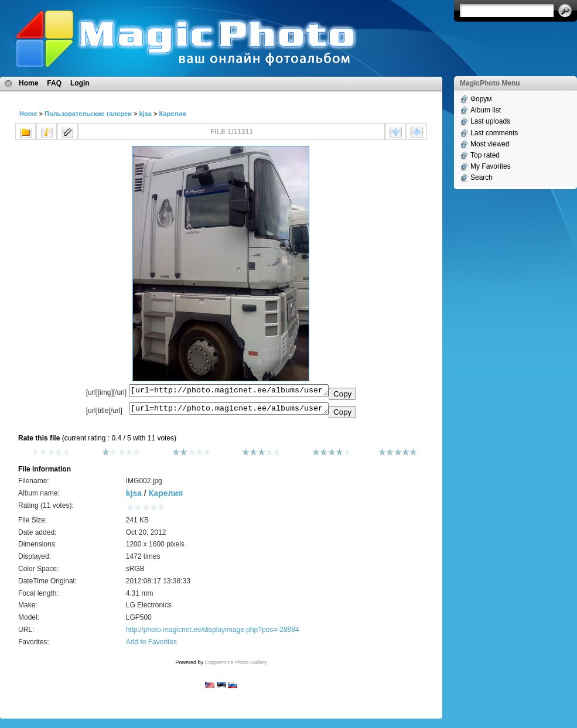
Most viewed (490, 144)
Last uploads (490, 121)
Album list (486, 110)
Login (80, 83)
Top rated (485, 155)
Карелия (172, 114)
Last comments (494, 133)
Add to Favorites (151, 645)
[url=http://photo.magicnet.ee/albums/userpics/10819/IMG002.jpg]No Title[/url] (229, 411)
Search (482, 177)
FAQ (54, 83)
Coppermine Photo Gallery (235, 666)
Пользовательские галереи (88, 114)
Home (28, 83)
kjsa (145, 114)
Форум (481, 99)
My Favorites (491, 166)
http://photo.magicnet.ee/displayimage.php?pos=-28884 (213, 633)
